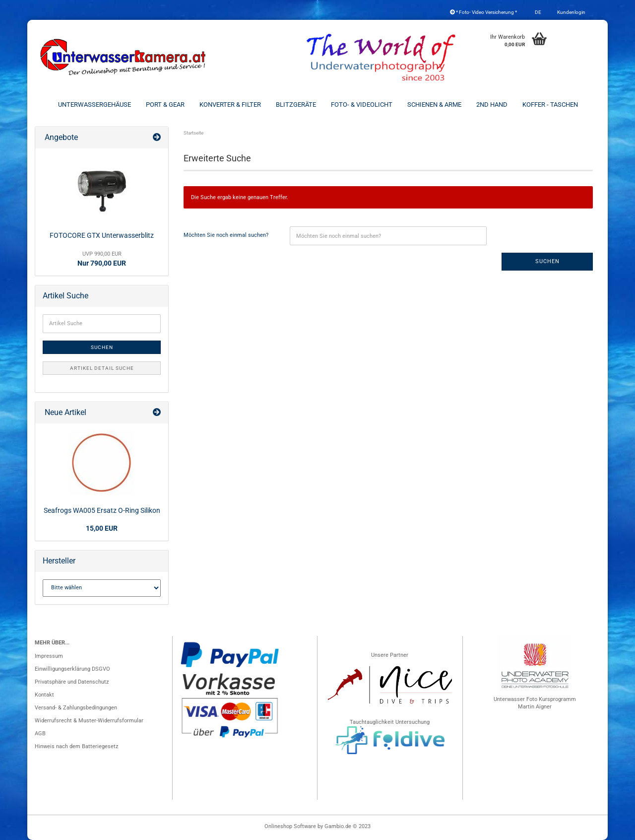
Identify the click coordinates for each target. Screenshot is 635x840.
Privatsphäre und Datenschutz (72, 682)
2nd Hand (492, 105)
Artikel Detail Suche (102, 368)
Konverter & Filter (230, 105)
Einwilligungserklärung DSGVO (72, 669)
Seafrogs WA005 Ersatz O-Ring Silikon (102, 510)
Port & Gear (165, 105)
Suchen (547, 261)
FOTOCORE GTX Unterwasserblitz (102, 235)
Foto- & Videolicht (362, 105)
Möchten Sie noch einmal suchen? (226, 235)
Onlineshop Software (290, 826)
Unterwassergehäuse (95, 105)
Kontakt (44, 695)
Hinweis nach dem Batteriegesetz (76, 746)
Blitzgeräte (296, 105)
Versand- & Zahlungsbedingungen (76, 708)
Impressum (49, 656)
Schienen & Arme (434, 105)
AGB (40, 734)
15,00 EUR (102, 528)
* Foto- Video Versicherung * (483, 12)
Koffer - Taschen (550, 105)
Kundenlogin (571, 12)
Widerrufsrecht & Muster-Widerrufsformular (89, 721)
